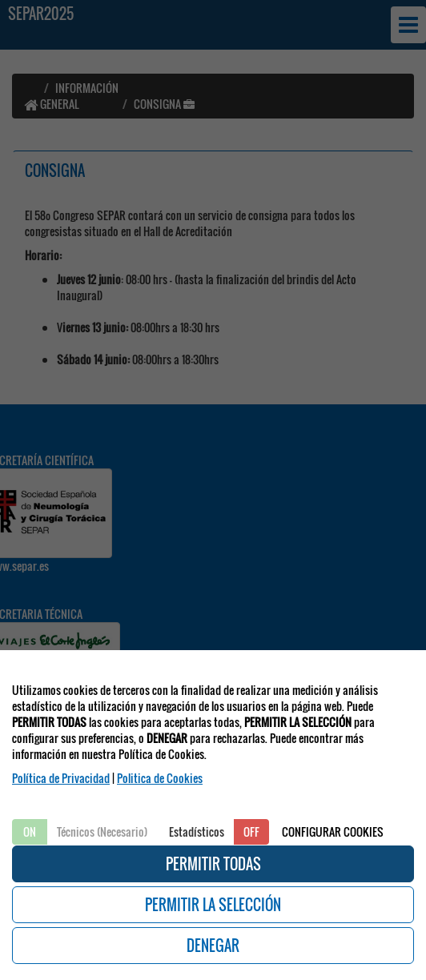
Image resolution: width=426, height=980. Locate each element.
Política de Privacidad (61, 778)
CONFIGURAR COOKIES (333, 831)
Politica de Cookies (160, 778)
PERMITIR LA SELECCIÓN (213, 905)
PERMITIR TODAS (213, 864)
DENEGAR (213, 946)
